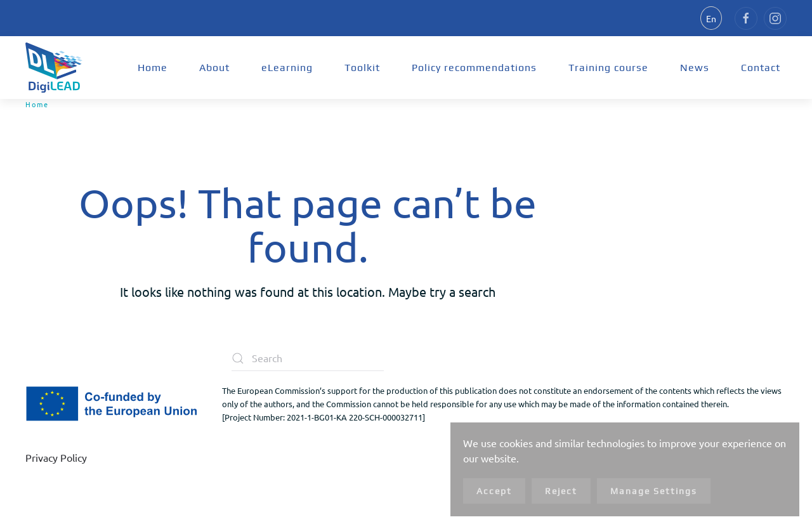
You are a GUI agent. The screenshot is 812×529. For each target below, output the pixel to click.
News (695, 68)
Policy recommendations (474, 68)
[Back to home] (54, 68)
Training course (608, 68)
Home (153, 68)
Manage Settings (654, 491)
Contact (761, 68)
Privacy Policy (56, 457)
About (214, 68)
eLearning (287, 68)
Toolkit (362, 68)
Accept (494, 491)
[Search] (308, 358)
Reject (561, 491)
